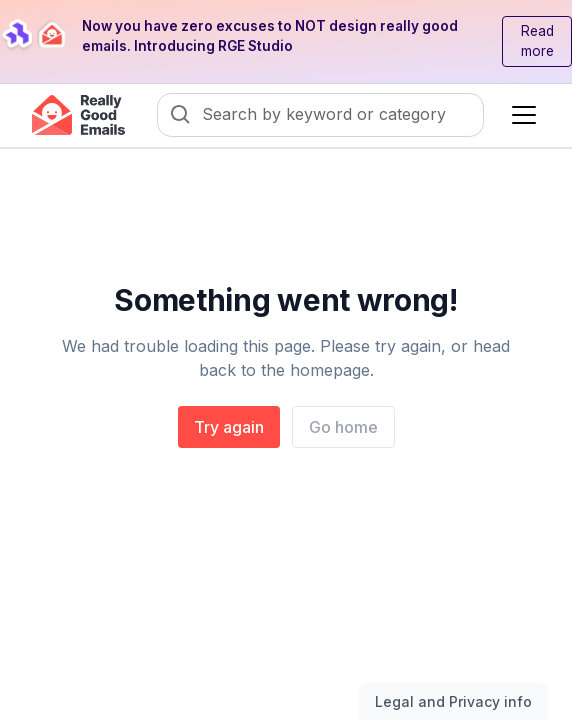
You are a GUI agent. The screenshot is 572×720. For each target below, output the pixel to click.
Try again (229, 427)
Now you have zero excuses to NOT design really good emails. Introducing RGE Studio (270, 36)
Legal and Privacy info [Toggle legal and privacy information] (453, 701)
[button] (520, 115)
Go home (343, 427)
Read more (537, 41)
